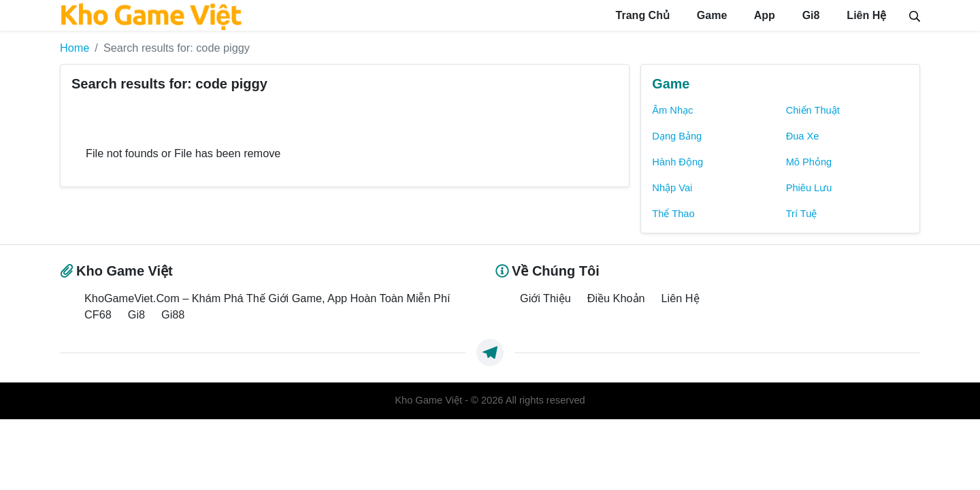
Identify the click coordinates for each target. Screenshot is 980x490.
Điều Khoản (616, 297)
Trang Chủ (627, 15)
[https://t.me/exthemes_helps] (490, 353)
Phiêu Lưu (809, 187)
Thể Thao (673, 213)
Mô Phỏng (809, 161)
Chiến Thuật (813, 110)
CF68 (98, 314)
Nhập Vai (672, 187)
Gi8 (804, 15)
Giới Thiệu (545, 297)
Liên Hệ (864, 15)
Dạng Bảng (677, 135)
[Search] (915, 15)
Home (75, 48)
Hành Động (677, 161)
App (755, 15)
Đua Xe (803, 135)
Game (700, 15)
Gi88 (173, 314)
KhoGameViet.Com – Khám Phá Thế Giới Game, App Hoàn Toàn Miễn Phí (267, 297)
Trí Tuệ (802, 213)
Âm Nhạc (672, 110)
